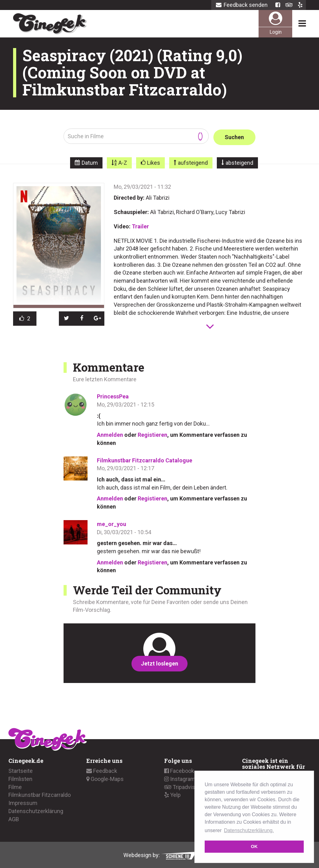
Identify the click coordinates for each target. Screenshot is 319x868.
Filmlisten (20, 778)
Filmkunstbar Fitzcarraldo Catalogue (145, 459)
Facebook (179, 770)
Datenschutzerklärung (36, 810)
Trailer (140, 225)
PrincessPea (113, 395)
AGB (14, 818)
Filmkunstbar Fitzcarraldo (40, 794)
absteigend (239, 162)
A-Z (123, 162)
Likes (154, 162)
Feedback (102, 770)
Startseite (21, 770)
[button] (67, 318)
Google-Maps (105, 778)
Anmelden (110, 434)
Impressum (23, 802)
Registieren (152, 434)
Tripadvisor (182, 786)
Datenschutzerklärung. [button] (249, 830)
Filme (15, 786)
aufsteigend (193, 162)
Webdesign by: (160, 854)
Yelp (172, 794)
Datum (90, 162)
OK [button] (254, 846)
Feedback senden (242, 5)
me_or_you (112, 523)
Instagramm (182, 778)
